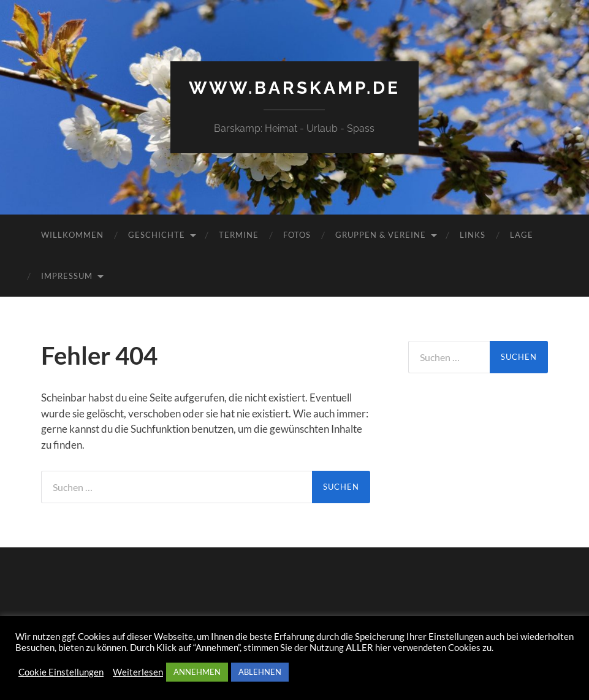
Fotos (297, 235)
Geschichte (157, 235)
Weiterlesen (138, 672)
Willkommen (72, 235)
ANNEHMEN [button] (197, 672)
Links (473, 235)
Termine (239, 235)
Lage (522, 235)
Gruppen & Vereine (381, 235)
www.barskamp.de (294, 88)
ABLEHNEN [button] (260, 672)
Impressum (67, 276)
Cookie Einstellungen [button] (61, 672)
